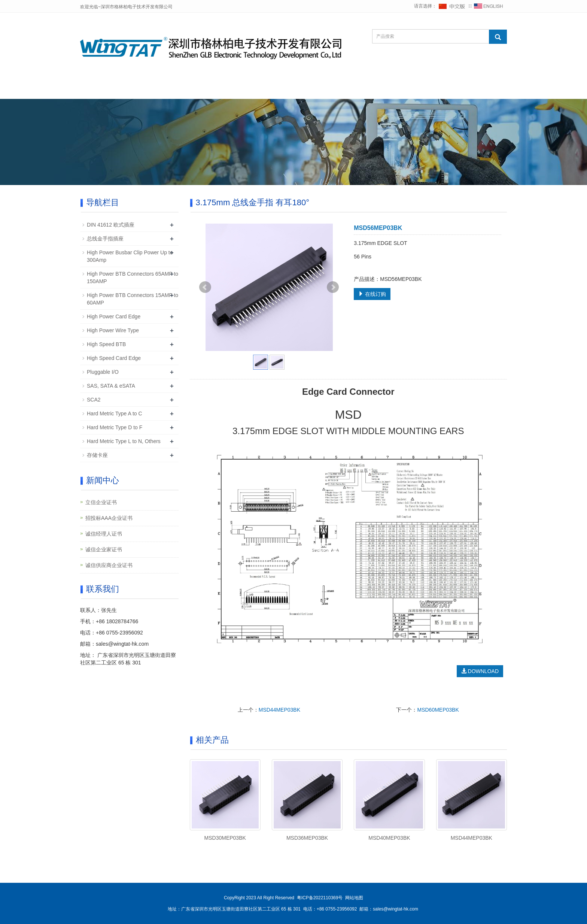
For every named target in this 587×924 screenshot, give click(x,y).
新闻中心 (196, 90)
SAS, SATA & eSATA (111, 386)
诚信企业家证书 (104, 549)
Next (333, 287)
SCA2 (94, 400)
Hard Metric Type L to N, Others (124, 441)
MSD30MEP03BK (225, 838)
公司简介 (150, 90)
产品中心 (243, 90)
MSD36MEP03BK (307, 838)
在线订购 (372, 294)
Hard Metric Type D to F (115, 427)
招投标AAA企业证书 (109, 518)
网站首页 (103, 90)
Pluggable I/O (103, 372)
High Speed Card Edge (114, 358)
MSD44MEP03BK (279, 710)
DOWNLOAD (480, 671)
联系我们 (428, 90)
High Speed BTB (106, 344)
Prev (205, 287)
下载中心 (289, 90)
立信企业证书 (101, 502)
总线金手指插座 (105, 239)
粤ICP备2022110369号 (320, 898)
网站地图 (354, 898)
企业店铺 (382, 90)
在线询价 (335, 90)
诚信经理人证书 (104, 534)
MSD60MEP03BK (438, 710)
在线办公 (475, 90)
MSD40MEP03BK (389, 838)
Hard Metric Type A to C (115, 413)
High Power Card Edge (114, 316)
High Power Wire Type (113, 330)
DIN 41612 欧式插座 (111, 225)
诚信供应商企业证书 (109, 565)
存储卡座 (97, 455)
